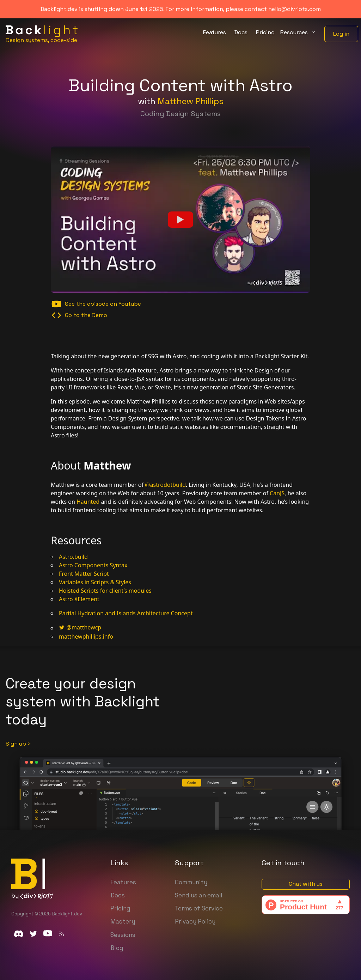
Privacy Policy (195, 921)
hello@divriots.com (295, 9)
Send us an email (199, 895)
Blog (117, 948)
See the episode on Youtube (96, 304)
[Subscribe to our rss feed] (62, 934)
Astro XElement (79, 599)
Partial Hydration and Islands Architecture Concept (126, 613)
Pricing (120, 908)
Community (191, 882)
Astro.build (73, 557)
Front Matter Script (84, 574)
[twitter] (33, 934)
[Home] (42, 34)
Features (123, 882)
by (32, 896)
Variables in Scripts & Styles (95, 582)
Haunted (88, 502)
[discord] (19, 934)
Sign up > (18, 744)
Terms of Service (199, 908)
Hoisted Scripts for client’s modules (105, 591)
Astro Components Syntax (93, 565)
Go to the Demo (79, 315)
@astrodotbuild (165, 485)
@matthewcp (80, 627)
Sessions (123, 935)
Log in (341, 34)
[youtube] (48, 934)
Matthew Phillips (191, 101)
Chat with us (306, 884)
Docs (118, 895)
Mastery (123, 921)
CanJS (277, 493)
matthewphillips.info (86, 637)
